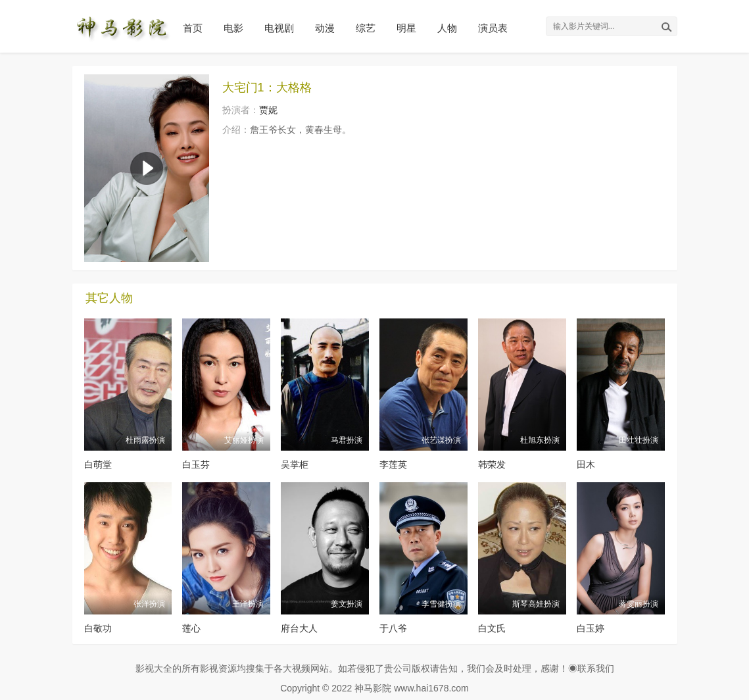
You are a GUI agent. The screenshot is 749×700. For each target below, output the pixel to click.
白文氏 (492, 628)
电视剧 (279, 28)
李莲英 (393, 464)
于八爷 (393, 628)
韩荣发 (492, 464)
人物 (447, 28)
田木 (586, 464)
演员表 (493, 28)
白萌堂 (98, 464)
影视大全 (154, 668)
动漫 (325, 28)
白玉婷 (591, 628)
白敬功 (98, 628)
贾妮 (268, 110)
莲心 (191, 628)
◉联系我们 (591, 668)
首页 (193, 28)
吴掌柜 (295, 464)
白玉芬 (196, 464)
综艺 (366, 28)
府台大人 (299, 628)
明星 (406, 28)
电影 (233, 28)
